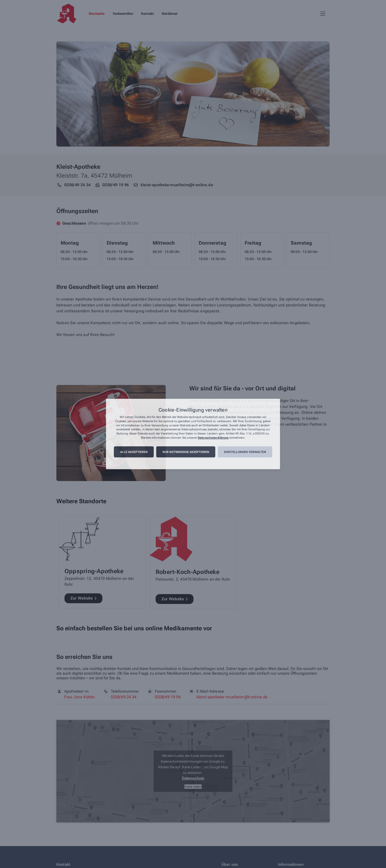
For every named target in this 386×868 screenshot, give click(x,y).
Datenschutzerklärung (213, 438)
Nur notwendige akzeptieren (186, 452)
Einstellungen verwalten (245, 452)
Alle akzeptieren (134, 452)
